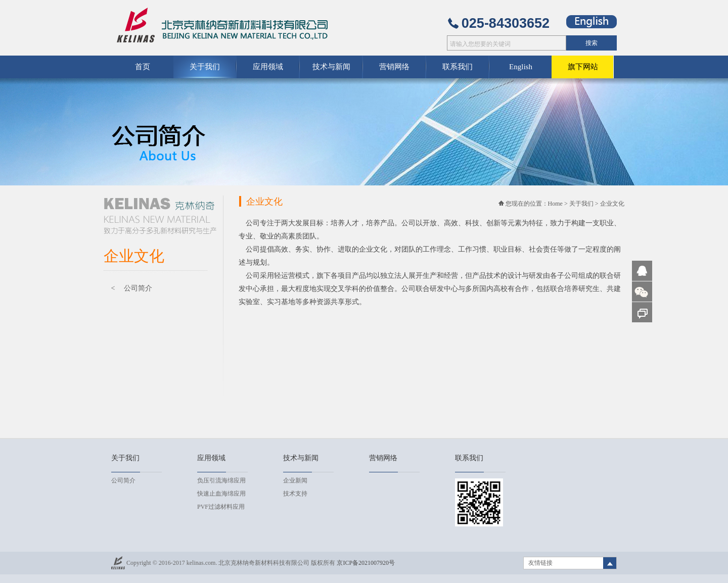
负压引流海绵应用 (221, 480)
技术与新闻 (331, 67)
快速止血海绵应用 (221, 494)
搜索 (591, 43)
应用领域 (268, 67)
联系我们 (458, 67)
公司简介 (123, 480)
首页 (143, 67)
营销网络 (394, 67)
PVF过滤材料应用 (221, 507)
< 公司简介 (132, 288)
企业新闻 (295, 480)
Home (555, 204)
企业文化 (612, 204)
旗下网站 (583, 67)
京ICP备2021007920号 (366, 563)
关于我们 (581, 204)
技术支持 (295, 494)
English (521, 67)
